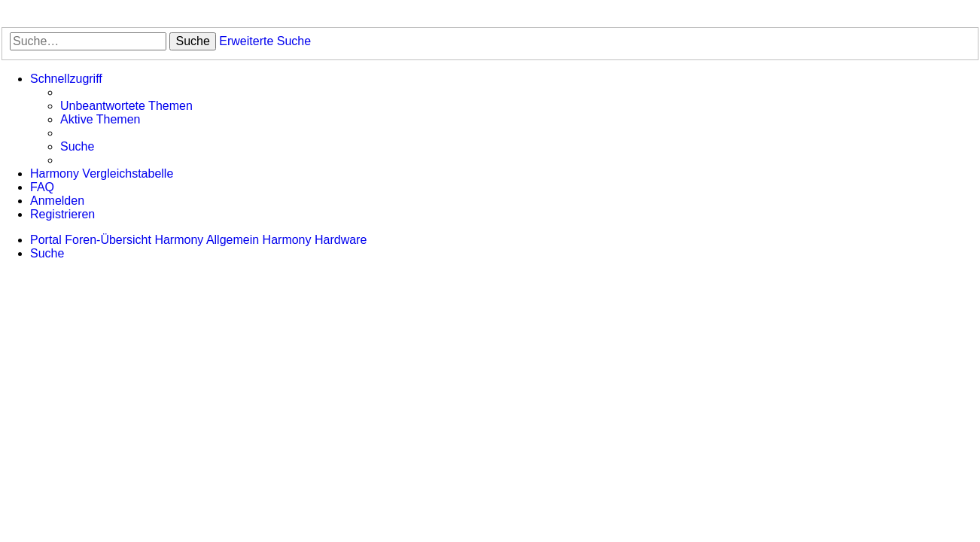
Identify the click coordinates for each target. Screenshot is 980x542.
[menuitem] (126, 106)
